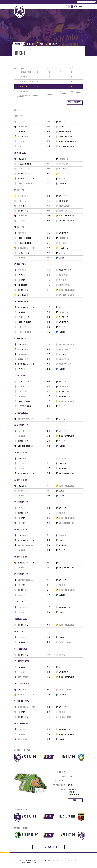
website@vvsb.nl (29, 862)
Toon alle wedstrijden (48, 847)
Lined (28, 860)
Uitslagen (31, 44)
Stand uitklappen (75, 102)
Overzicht (18, 44)
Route (75, 800)
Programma (53, 44)
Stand (42, 44)
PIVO (44, 860)
